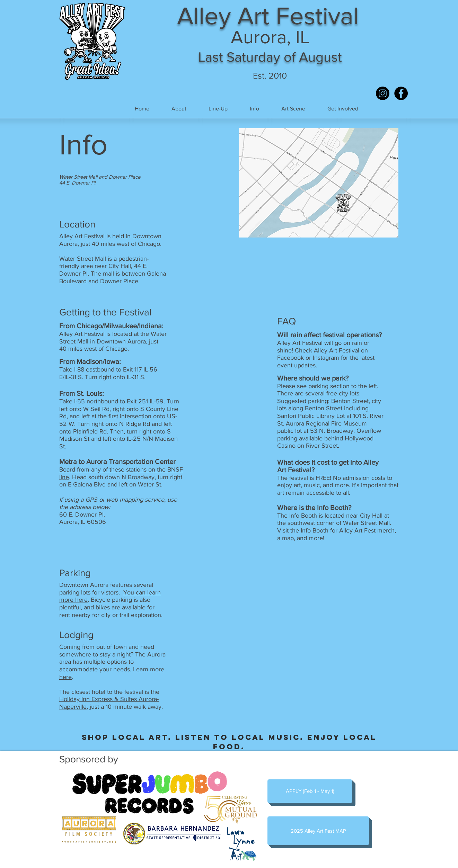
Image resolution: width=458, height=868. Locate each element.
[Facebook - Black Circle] (401, 93)
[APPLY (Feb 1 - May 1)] (310, 791)
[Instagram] (383, 93)
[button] (218, 109)
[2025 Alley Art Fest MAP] (318, 831)
